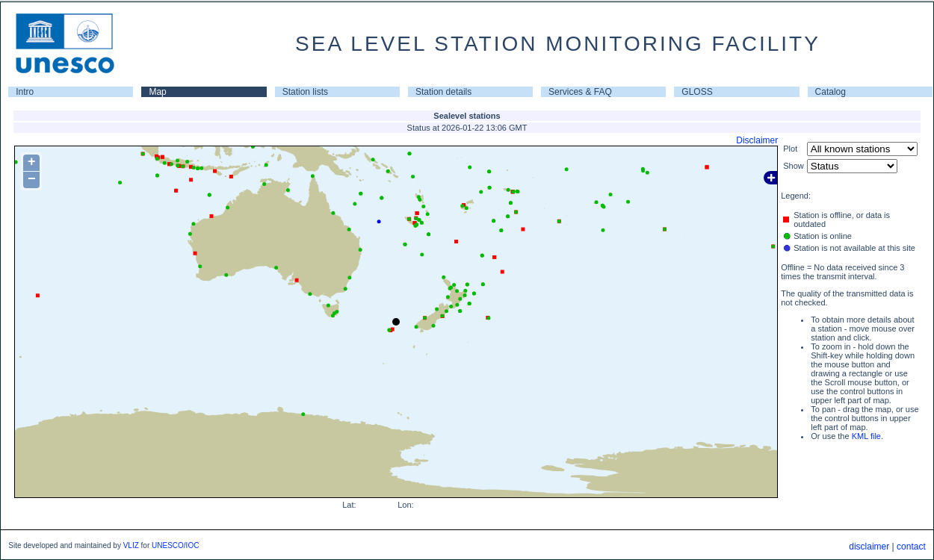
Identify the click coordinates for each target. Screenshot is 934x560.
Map (157, 92)
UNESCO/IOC (175, 545)
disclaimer (869, 547)
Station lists (305, 92)
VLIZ (131, 545)
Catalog (831, 92)
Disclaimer (757, 140)
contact (911, 547)
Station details (443, 92)
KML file (866, 436)
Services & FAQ (580, 92)
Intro (25, 92)
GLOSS (697, 92)
